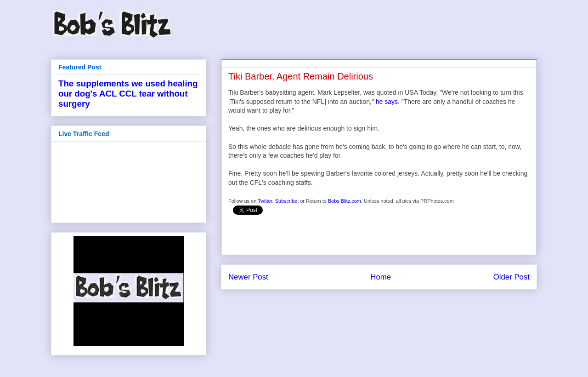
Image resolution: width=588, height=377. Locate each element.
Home (381, 277)
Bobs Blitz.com (345, 201)
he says (387, 102)
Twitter (265, 201)
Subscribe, (287, 201)
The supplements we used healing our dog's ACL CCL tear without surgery (128, 94)
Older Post (512, 277)
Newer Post (248, 277)
